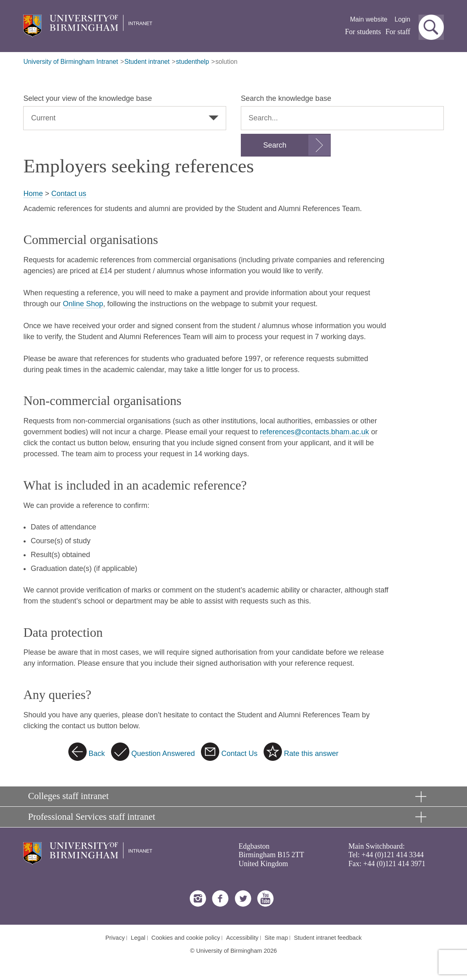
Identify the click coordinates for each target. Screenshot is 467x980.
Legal (138, 938)
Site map (276, 938)
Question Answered (163, 754)
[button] (431, 27)
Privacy (115, 938)
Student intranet (147, 62)
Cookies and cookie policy (186, 938)
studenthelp (192, 62)
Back (97, 754)
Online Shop (83, 304)
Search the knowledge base (286, 98)
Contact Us (239, 754)
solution (226, 62)
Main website (369, 19)
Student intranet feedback (328, 938)
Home (33, 194)
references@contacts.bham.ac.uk (314, 432)
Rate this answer (311, 754)
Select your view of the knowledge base (87, 98)
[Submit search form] (286, 145)
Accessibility (242, 938)
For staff (398, 32)
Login (403, 19)
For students (363, 32)
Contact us (69, 194)
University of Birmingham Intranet (71, 62)
